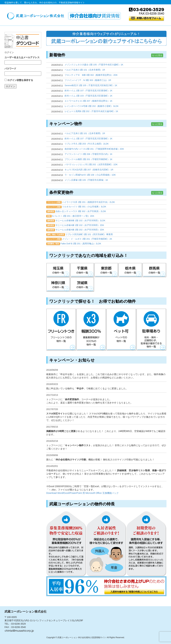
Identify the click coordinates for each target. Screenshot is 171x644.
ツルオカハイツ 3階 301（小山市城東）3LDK (84, 207)
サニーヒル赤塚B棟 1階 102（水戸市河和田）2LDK (80, 220)
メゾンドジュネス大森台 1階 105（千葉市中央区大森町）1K (94, 65)
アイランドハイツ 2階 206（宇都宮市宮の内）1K (89, 154)
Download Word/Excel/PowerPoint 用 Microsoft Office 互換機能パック (82, 493)
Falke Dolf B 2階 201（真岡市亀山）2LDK (81, 244)
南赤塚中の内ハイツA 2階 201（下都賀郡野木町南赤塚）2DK (94, 149)
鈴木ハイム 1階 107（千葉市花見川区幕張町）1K (89, 91)
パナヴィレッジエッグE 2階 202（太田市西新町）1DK (91, 164)
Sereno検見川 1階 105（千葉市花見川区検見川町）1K (91, 85)
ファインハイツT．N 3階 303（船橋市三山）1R (88, 80)
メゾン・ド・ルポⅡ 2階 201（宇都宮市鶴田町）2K (87, 239)
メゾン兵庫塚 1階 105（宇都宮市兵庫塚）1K (86, 180)
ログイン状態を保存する (20, 80)
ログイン (11, 86)
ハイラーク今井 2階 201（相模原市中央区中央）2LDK (89, 202)
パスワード (10, 69)
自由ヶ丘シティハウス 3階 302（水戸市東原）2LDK (81, 211)
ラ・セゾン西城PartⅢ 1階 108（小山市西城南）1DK (90, 175)
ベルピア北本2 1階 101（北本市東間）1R (85, 70)
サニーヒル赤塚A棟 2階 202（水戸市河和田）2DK (80, 230)
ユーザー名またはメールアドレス (22, 57)
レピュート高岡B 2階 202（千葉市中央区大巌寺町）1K (91, 111)
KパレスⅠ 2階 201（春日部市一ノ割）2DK (73, 216)
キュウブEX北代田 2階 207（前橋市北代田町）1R (89, 170)
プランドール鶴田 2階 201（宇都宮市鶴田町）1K (89, 159)
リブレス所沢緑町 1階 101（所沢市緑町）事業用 (89, 234)
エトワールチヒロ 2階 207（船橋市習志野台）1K (89, 101)
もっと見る (157, 55)
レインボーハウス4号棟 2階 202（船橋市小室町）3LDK (92, 106)
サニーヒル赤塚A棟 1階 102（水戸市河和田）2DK (80, 225)
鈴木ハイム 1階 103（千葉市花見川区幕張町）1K (89, 96)
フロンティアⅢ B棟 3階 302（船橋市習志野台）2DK (91, 75)
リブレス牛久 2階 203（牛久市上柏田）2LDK (87, 144)
